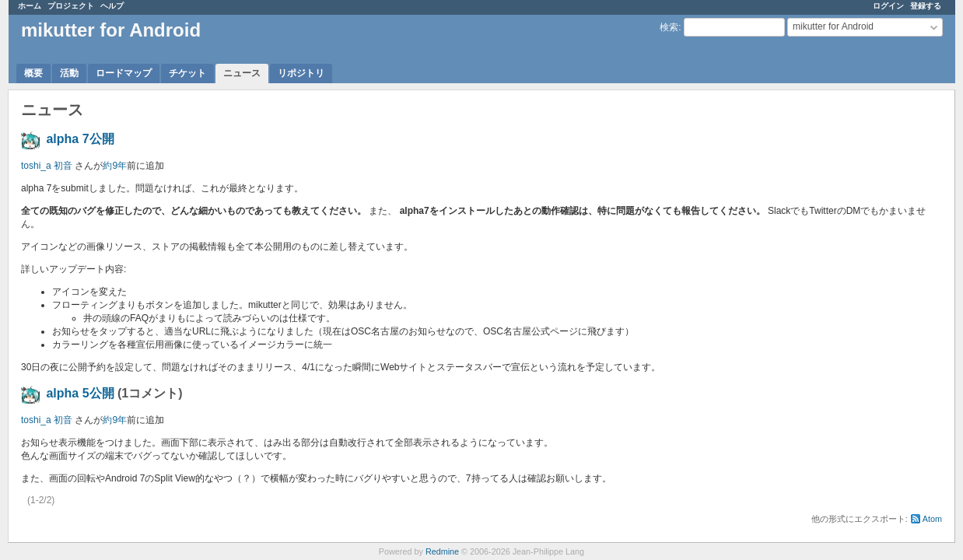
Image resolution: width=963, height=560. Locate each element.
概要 (33, 73)
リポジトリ (301, 73)
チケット (187, 73)
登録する (926, 6)
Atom (932, 519)
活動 (69, 73)
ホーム (30, 6)
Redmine (442, 551)
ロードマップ (124, 73)
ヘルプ (112, 6)
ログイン (888, 6)
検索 (669, 27)
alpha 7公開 (80, 139)
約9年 (115, 166)
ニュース (242, 73)
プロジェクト (71, 6)
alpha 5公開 (80, 393)
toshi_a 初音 (47, 166)
